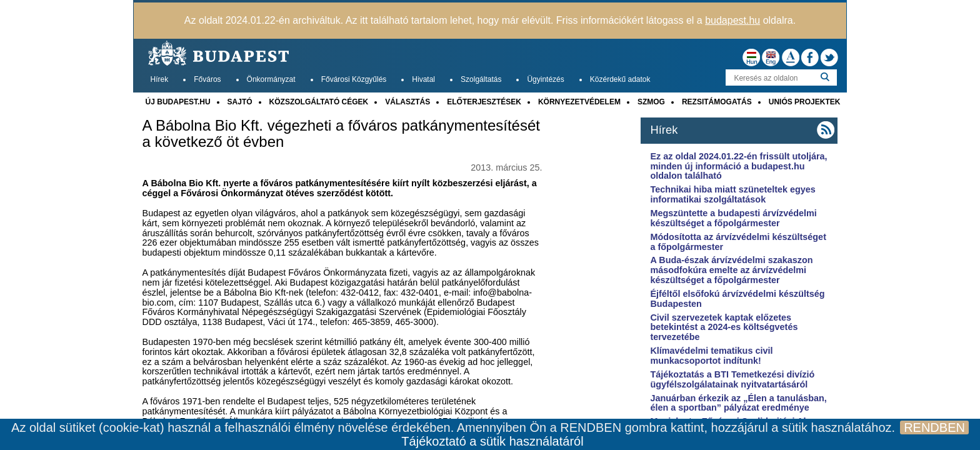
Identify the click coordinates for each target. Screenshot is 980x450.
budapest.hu (732, 20)
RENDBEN (934, 427)
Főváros (207, 79)
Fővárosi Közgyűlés (354, 79)
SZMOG (651, 102)
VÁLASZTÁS (407, 102)
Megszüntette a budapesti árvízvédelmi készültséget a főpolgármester (733, 218)
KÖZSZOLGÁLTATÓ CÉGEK (319, 102)
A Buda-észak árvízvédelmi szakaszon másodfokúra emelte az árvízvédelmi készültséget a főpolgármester (731, 270)
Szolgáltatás (481, 79)
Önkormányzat (271, 79)
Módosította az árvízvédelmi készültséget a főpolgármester (738, 242)
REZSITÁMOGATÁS (717, 102)
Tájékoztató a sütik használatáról (492, 441)
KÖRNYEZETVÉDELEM (579, 102)
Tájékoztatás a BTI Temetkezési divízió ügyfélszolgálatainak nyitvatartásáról (732, 379)
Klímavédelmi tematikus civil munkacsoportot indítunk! (711, 356)
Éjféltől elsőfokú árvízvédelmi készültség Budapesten (737, 299)
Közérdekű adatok (620, 79)
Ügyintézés (545, 79)
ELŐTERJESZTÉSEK (484, 102)
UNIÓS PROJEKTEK (805, 102)
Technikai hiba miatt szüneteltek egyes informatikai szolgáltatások (732, 194)
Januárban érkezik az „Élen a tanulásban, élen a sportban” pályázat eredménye (738, 403)
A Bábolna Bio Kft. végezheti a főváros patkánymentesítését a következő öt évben (341, 134)
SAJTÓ (240, 102)
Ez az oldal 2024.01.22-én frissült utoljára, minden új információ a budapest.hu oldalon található (738, 166)
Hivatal (423, 79)
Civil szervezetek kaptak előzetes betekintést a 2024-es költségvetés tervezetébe (724, 327)
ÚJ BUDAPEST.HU (178, 102)
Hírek (160, 79)
